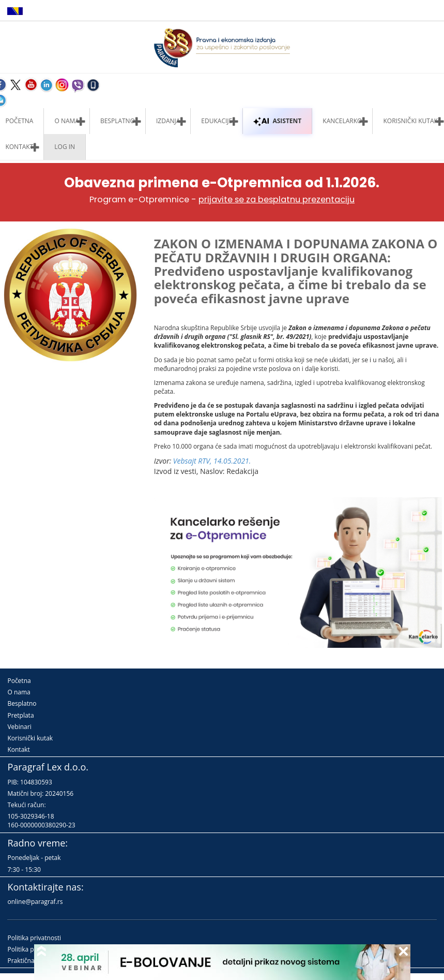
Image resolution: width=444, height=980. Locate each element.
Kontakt (18, 749)
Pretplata (20, 715)
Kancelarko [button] (342, 121)
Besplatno (118, 121)
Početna (19, 681)
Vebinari (19, 727)
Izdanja (168, 121)
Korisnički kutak (30, 738)
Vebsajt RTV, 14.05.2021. (212, 461)
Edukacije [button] (217, 121)
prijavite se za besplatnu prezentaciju (277, 199)
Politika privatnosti (34, 938)
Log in (65, 147)
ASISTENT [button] (277, 121)
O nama (66, 121)
